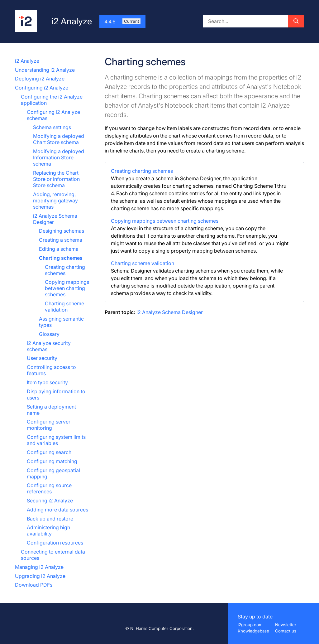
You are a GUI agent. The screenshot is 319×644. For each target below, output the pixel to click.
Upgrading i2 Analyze (40, 576)
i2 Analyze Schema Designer (170, 312)
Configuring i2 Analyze (42, 88)
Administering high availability (48, 530)
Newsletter (286, 625)
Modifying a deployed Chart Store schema (59, 139)
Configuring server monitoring (49, 425)
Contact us (286, 631)
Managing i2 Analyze (39, 567)
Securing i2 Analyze (50, 501)
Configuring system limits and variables (56, 440)
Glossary (49, 334)
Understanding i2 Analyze (45, 70)
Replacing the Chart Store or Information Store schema (56, 179)
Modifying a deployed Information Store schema (59, 157)
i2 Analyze (27, 61)
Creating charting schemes (65, 270)
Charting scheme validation (64, 307)
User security (42, 358)
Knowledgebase (253, 631)
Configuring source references (49, 488)
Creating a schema (61, 240)
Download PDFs (34, 585)
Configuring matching (52, 461)
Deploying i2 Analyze (40, 79)
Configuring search (49, 452)
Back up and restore (50, 519)
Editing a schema (59, 249)
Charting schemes (61, 258)
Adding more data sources (57, 510)
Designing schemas (62, 231)
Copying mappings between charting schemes (67, 288)
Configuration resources (55, 543)
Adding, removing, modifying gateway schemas (55, 201)
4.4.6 (122, 22)
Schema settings (52, 127)
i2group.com (250, 625)
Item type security (47, 382)
